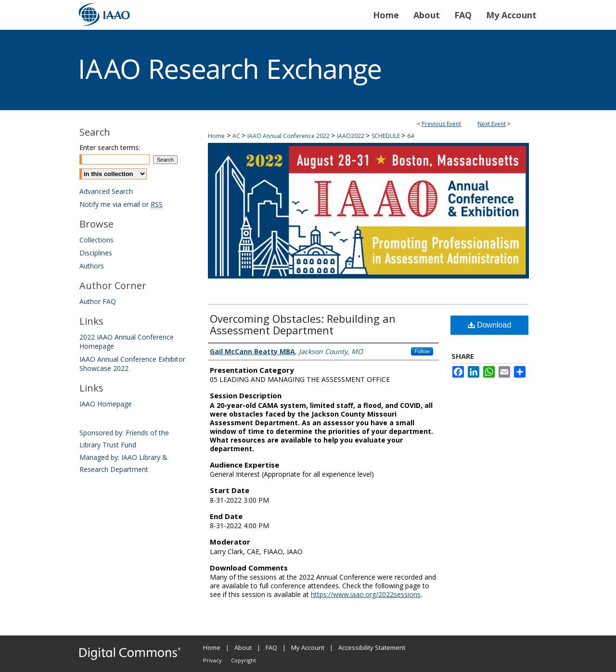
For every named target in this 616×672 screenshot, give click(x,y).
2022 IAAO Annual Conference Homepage (127, 342)
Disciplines (96, 253)
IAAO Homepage (106, 404)
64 (411, 136)
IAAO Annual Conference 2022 (289, 136)
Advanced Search (106, 191)
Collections (96, 240)
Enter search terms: (110, 147)
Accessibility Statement (372, 647)
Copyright (244, 660)
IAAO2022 (351, 136)
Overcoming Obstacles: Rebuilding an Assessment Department (303, 324)
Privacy (212, 660)
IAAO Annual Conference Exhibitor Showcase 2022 (132, 364)
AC (237, 136)
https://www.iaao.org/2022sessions (366, 594)
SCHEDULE (386, 136)
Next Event (492, 124)
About (243, 647)
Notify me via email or (121, 204)
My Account (308, 647)
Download (490, 325)
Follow (422, 351)
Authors (92, 266)
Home (216, 136)
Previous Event (441, 124)
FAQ (271, 647)
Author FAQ (98, 301)
